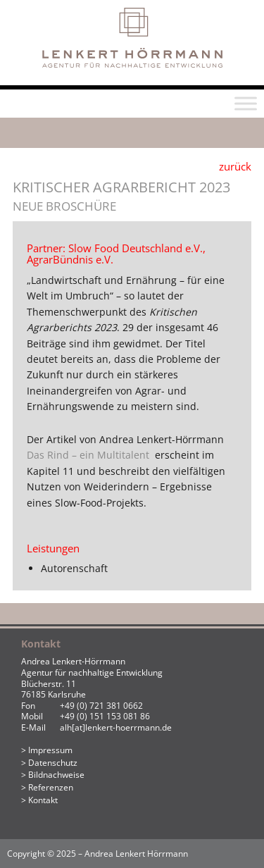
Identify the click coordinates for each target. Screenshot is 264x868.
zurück (235, 166)
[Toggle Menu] (246, 104)
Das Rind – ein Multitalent (91, 455)
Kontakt (43, 800)
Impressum (50, 750)
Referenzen (51, 787)
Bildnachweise (56, 775)
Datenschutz (53, 763)
